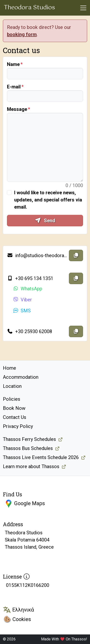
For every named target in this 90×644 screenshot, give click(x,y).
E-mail (14, 87)
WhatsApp (27, 289)
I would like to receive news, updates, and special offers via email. (48, 200)
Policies (12, 399)
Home (9, 368)
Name (13, 64)
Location (12, 386)
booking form (22, 34)
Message (17, 109)
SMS (22, 311)
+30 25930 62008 (30, 331)
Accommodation (21, 377)
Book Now (14, 408)
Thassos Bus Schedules (28, 448)
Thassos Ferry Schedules (29, 439)
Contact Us (15, 417)
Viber (22, 300)
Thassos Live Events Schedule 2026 (41, 457)
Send (45, 221)
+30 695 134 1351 (30, 278)
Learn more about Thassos (31, 466)
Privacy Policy (18, 426)
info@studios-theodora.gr (37, 255)
